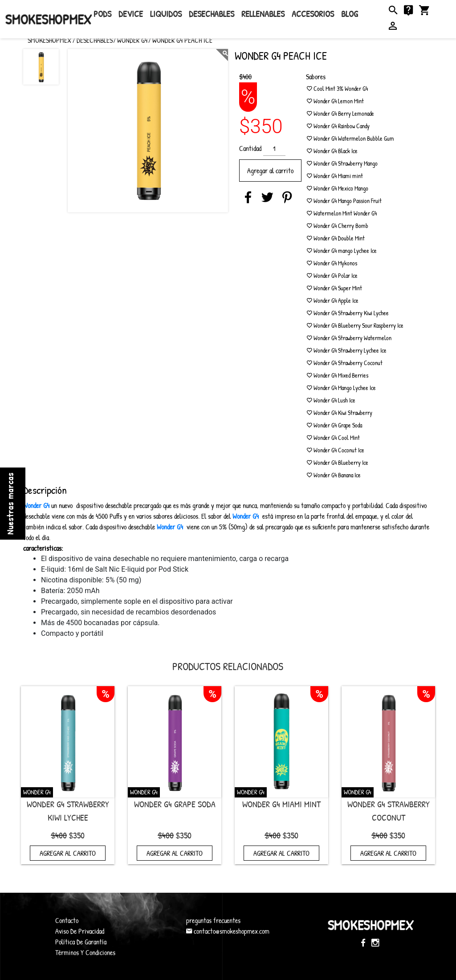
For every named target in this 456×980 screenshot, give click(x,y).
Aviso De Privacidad (80, 931)
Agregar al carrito (270, 171)
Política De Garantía (81, 942)
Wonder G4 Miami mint (281, 804)
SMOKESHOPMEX (50, 40)
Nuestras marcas (10, 504)
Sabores (316, 77)
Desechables (212, 14)
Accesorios (313, 14)
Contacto (67, 920)
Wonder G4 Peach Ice (182, 40)
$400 (245, 77)
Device (131, 14)
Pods (102, 14)
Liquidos (166, 14)
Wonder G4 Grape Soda (175, 804)
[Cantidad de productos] (274, 148)
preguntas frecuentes (213, 920)
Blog (350, 14)
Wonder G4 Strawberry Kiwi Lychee (68, 811)
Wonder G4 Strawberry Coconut (389, 811)
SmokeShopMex (49, 19)
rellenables (263, 14)
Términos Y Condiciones (85, 952)
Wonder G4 (132, 40)
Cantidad (250, 148)
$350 (77, 835)
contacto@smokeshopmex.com (228, 931)
